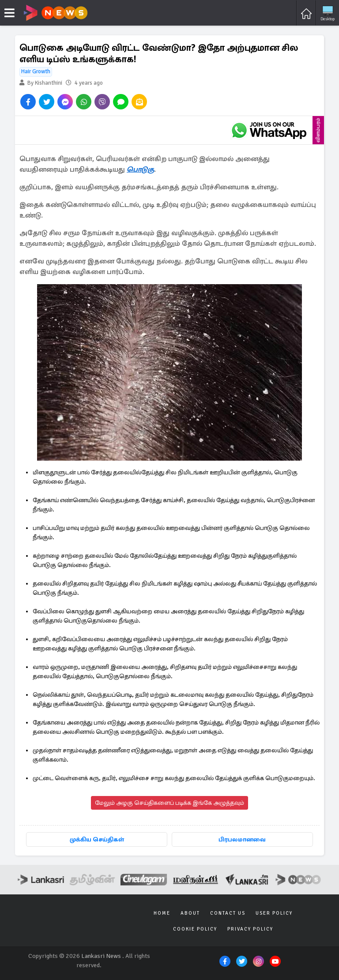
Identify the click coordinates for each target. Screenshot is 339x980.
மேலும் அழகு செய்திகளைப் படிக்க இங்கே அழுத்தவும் (169, 803)
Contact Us (228, 913)
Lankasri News (101, 956)
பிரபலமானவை (242, 839)
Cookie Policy (195, 929)
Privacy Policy (250, 929)
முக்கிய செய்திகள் (97, 839)
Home (162, 913)
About (190, 913)
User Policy (274, 913)
